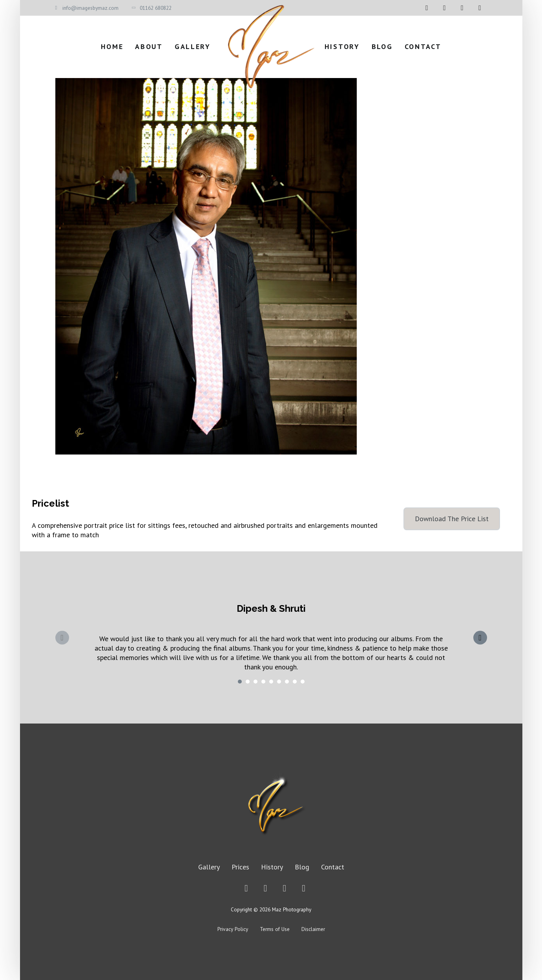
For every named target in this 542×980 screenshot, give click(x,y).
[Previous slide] (62, 637)
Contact (423, 46)
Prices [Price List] (240, 867)
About (149, 46)
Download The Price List (452, 519)
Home (112, 46)
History (342, 46)
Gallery (193, 46)
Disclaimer (313, 929)
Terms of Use (275, 929)
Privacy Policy (233, 929)
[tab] (240, 682)
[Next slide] (480, 637)
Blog (382, 46)
